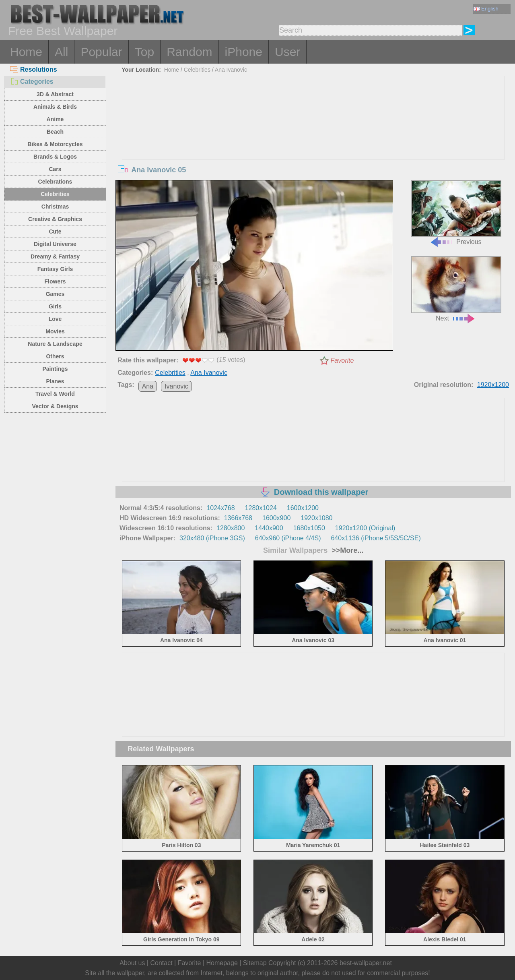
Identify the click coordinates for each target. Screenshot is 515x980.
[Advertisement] (313, 136)
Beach (55, 132)
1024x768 (220, 508)
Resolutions (34, 69)
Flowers (55, 281)
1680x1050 (309, 528)
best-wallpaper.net (366, 963)
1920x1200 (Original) (365, 528)
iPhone (244, 52)
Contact (161, 963)
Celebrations (55, 182)
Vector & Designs (55, 406)
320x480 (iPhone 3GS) (212, 538)
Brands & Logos (55, 157)
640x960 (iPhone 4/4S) (288, 538)
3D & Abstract (55, 94)
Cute (55, 232)
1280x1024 (261, 508)
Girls (55, 306)
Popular (101, 52)
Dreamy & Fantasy (55, 256)
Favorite (342, 361)
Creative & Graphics (55, 219)
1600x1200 (303, 508)
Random (189, 52)
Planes (55, 381)
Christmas (55, 207)
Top (144, 52)
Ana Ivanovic (231, 70)
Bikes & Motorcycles (55, 144)
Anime (55, 119)
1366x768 (238, 518)
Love (55, 319)
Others (55, 356)
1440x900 (269, 528)
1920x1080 (316, 518)
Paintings (55, 369)
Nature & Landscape (55, 344)
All (61, 52)
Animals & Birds (55, 107)
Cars (55, 169)
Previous (456, 213)
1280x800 (231, 528)
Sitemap (255, 963)
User (287, 52)
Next (456, 289)
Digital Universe (55, 244)
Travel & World (55, 394)
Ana (148, 386)
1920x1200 (493, 385)
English (486, 9)
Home (26, 52)
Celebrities (55, 194)
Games (55, 294)
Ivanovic (176, 386)
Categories (32, 82)
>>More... (346, 550)
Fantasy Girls (55, 269)
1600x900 (276, 518)
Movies (55, 331)
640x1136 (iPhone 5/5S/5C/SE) (376, 538)
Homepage (222, 963)
